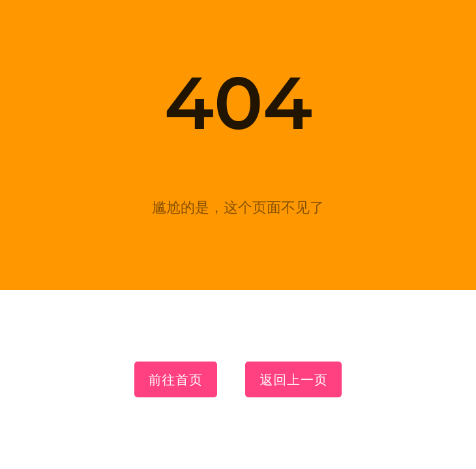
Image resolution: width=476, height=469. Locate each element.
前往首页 (176, 379)
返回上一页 (293, 379)
